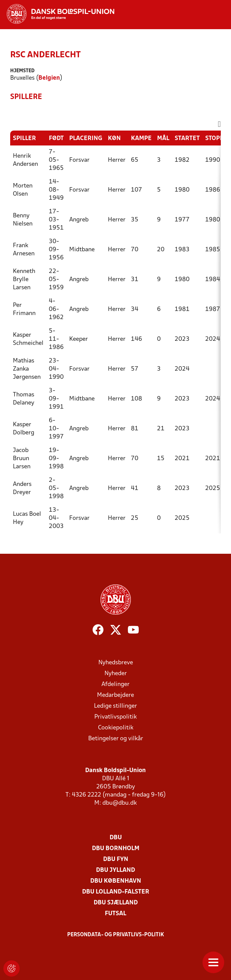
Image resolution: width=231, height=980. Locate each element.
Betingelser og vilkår (116, 739)
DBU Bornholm (116, 849)
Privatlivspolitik (116, 717)
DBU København (116, 881)
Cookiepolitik (116, 728)
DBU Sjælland (116, 903)
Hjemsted (22, 71)
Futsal (116, 914)
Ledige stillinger (116, 706)
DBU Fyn (116, 859)
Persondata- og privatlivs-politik (116, 935)
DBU (116, 838)
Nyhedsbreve (116, 663)
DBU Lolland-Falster (116, 892)
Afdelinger (116, 684)
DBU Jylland (116, 870)
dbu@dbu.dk (120, 803)
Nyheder (116, 674)
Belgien (49, 78)
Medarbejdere (116, 695)
